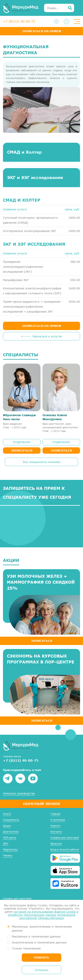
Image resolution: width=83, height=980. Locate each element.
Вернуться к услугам (47, 336)
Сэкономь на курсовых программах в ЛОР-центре (41, 659)
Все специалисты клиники (42, 462)
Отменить (42, 970)
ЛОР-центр (9, 838)
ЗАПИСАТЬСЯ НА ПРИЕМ (41, 326)
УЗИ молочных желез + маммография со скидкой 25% (41, 582)
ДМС (6, 844)
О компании (58, 820)
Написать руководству (19, 793)
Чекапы (8, 855)
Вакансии (56, 844)
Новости (55, 826)
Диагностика (11, 832)
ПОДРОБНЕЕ (22, 442)
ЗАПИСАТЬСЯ (41, 641)
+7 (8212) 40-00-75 (19, 21)
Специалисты (11, 820)
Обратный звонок (41, 804)
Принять (41, 957)
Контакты (56, 832)
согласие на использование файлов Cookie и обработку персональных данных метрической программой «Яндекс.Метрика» (43, 915)
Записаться (22, 450)
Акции (7, 826)
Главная (55, 814)
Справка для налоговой (65, 838)
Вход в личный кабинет (65, 850)
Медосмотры (10, 850)
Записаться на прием (41, 31)
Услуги (7, 814)
